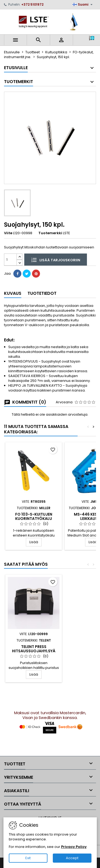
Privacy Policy (74, 847)
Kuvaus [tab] (13, 293)
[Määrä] (10, 260)
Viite (8, 233)
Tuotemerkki (50, 233)
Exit (28, 858)
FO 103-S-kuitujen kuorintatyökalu (34, 516)
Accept (72, 858)
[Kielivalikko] (83, 5)
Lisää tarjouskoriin (56, 260)
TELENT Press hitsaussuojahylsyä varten (34, 651)
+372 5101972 (32, 4)
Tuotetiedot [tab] (42, 293)
